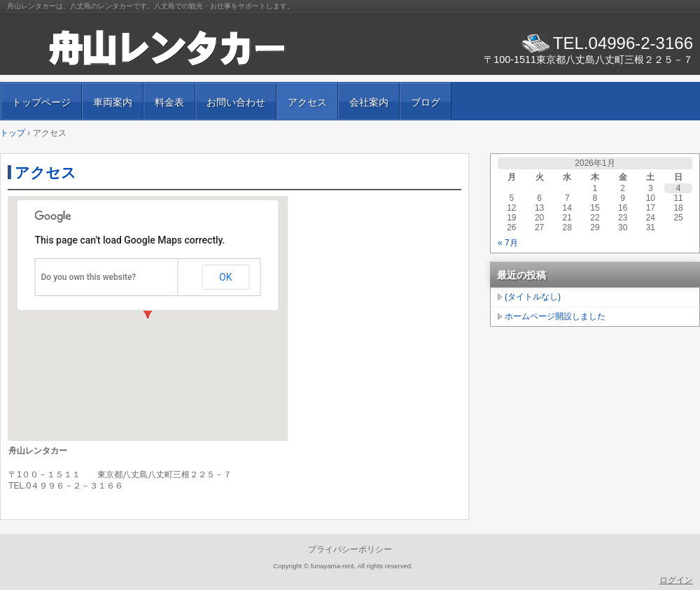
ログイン (676, 580)
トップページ (41, 102)
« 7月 (508, 243)
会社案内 (369, 102)
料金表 (169, 102)
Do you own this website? (89, 277)
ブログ (426, 102)
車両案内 (113, 102)
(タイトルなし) (533, 297)
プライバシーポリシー (350, 549)
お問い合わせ (236, 102)
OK (225, 277)
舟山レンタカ (168, 49)
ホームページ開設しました (555, 316)
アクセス (307, 102)
